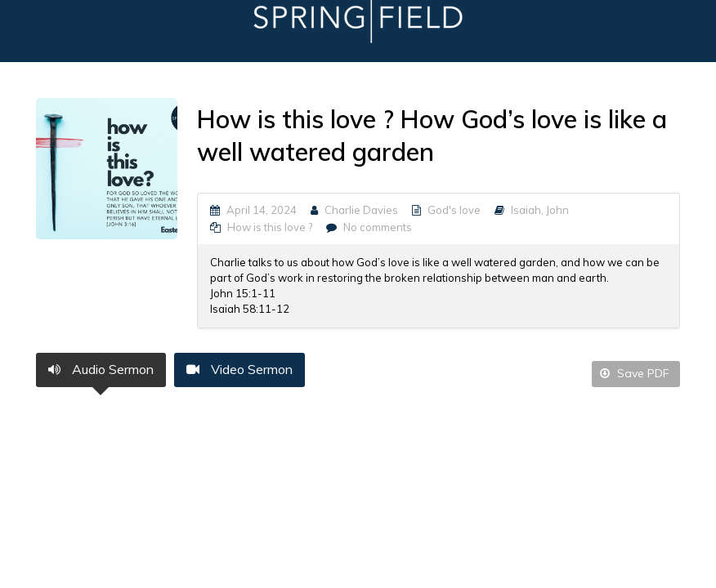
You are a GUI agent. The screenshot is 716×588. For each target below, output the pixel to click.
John (557, 210)
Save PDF (635, 373)
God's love (454, 210)
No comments (378, 227)
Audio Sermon (101, 369)
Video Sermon (239, 369)
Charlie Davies (361, 210)
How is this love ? (270, 227)
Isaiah (526, 210)
